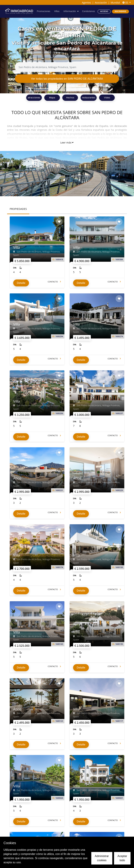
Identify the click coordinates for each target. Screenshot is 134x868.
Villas (57, 11)
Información (70, 11)
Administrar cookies (102, 858)
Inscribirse (120, 11)
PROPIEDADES (18, 209)
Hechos (70, 98)
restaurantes (89, 98)
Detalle (21, 283)
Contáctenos (89, 11)
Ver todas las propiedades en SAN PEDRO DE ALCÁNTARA (67, 79)
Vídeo (107, 98)
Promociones (43, 11)
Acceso (104, 11)
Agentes (86, 3)
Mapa (52, 98)
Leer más (67, 142)
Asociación (101, 3)
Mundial (115, 3)
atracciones (34, 98)
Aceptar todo (122, 858)
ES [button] (126, 3)
